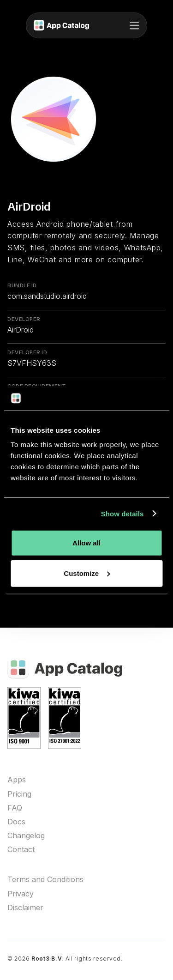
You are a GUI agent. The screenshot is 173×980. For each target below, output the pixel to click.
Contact (21, 850)
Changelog (26, 836)
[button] (134, 25)
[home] (61, 25)
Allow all (86, 543)
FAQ (15, 808)
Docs (16, 822)
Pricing (19, 794)
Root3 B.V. (48, 959)
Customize (87, 573)
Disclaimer (25, 908)
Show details (122, 513)
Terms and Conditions (45, 880)
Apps (17, 780)
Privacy (21, 894)
